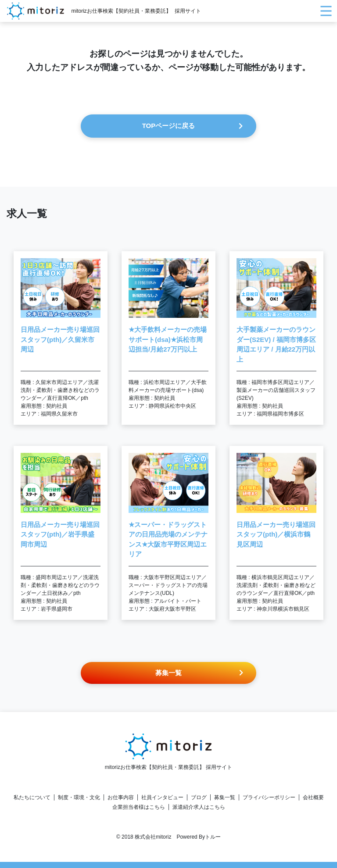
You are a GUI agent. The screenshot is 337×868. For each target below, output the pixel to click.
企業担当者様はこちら (139, 807)
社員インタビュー (162, 797)
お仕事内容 (121, 797)
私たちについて (32, 797)
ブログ (199, 797)
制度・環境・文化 (79, 797)
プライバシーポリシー (269, 797)
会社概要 (313, 797)
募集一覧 (225, 797)
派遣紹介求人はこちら (199, 807)
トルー (213, 837)
